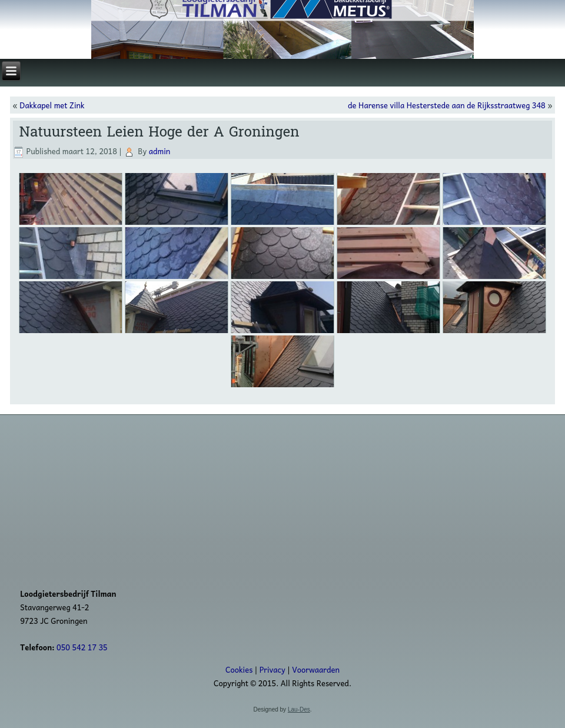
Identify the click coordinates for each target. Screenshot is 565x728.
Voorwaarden (316, 669)
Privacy (272, 669)
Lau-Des (299, 709)
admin (160, 151)
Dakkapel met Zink (52, 105)
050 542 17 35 (82, 647)
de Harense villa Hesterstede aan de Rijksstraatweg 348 (447, 105)
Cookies (239, 669)
